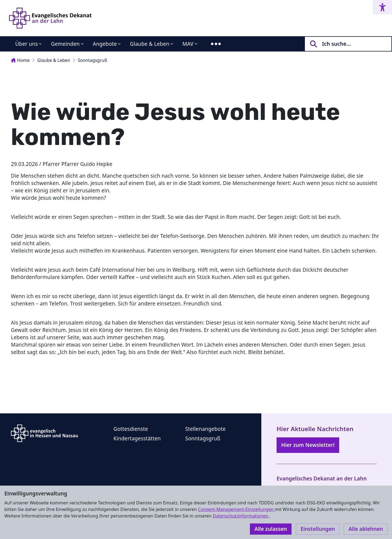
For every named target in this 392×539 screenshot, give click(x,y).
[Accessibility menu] (382, 7)
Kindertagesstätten (137, 438)
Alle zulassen (271, 529)
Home (20, 60)
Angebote (105, 44)
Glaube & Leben (150, 44)
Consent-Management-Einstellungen (236, 509)
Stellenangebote (205, 429)
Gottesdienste (131, 429)
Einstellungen (318, 529)
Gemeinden (65, 44)
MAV (188, 44)
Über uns (27, 44)
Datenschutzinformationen (241, 516)
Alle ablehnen (366, 529)
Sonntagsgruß (93, 60)
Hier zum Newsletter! (308, 445)
